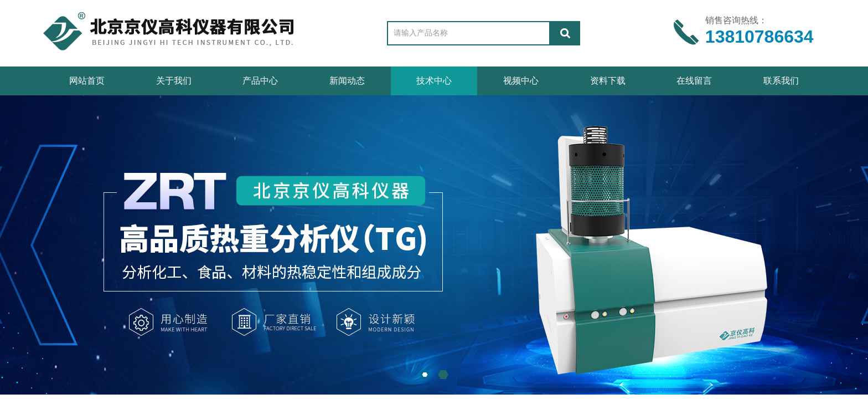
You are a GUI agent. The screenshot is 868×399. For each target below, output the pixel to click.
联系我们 (781, 81)
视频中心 (521, 81)
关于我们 (174, 81)
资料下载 (608, 81)
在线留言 (694, 81)
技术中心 (434, 81)
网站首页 (87, 81)
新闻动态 (347, 81)
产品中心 (260, 81)
